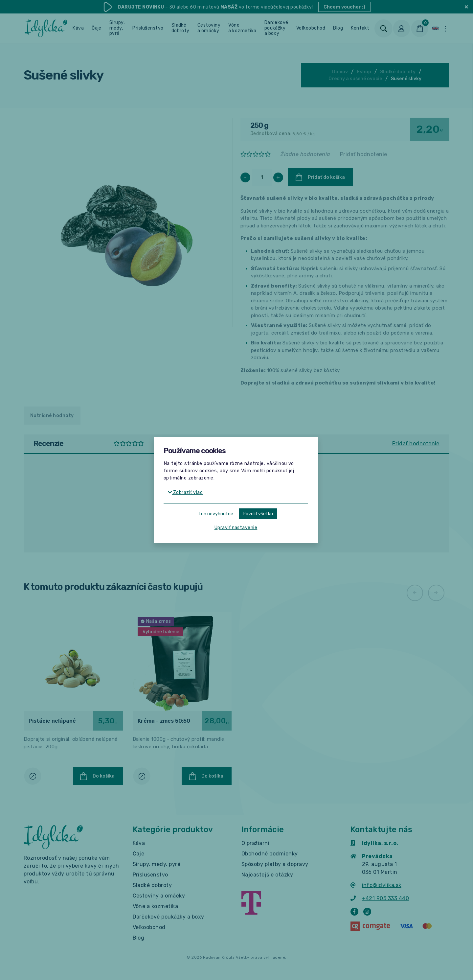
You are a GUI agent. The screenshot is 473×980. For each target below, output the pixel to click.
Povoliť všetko (258, 514)
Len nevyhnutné (216, 514)
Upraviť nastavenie (236, 528)
